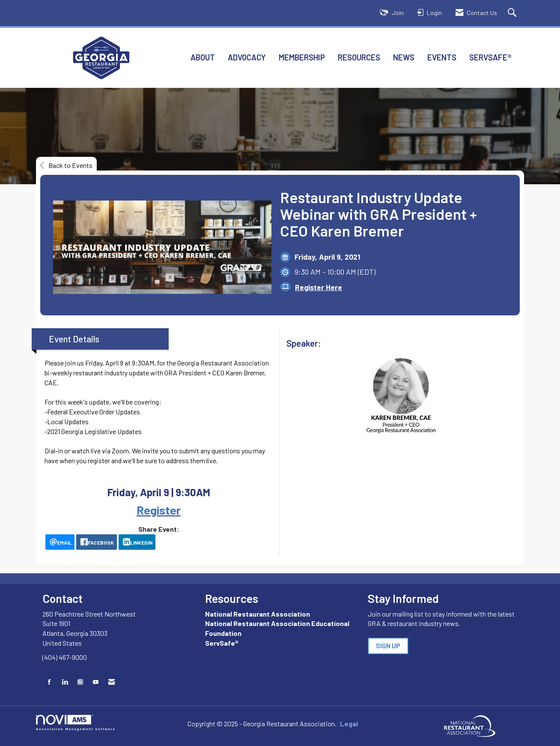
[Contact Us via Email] (112, 682)
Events (442, 57)
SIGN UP (388, 646)
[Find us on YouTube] (96, 682)
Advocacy (247, 57)
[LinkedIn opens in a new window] (137, 542)
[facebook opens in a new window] (97, 542)
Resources (359, 57)
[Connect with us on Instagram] (80, 682)
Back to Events (66, 165)
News (404, 57)
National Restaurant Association (258, 614)
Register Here (319, 287)
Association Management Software (76, 723)
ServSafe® (490, 57)
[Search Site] (513, 13)
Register (159, 510)
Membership (302, 57)
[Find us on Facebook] (49, 682)
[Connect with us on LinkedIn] (65, 682)
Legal (349, 724)
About (203, 57)
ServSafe (220, 643)
